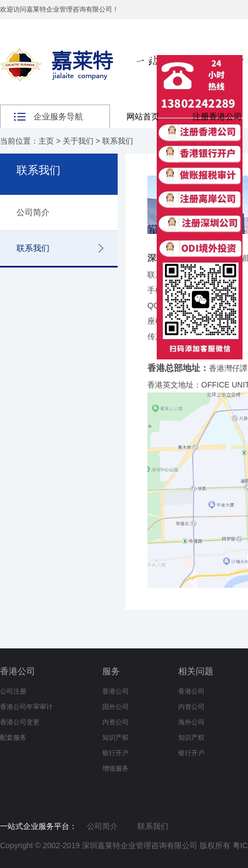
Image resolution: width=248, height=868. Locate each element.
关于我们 (78, 141)
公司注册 (13, 691)
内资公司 (115, 722)
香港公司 (18, 671)
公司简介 (33, 212)
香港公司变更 (20, 722)
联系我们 (118, 141)
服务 (111, 671)
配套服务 (13, 738)
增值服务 (115, 768)
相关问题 (196, 671)
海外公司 (191, 722)
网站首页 (143, 116)
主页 (46, 141)
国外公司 (115, 707)
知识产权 (115, 738)
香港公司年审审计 (26, 707)
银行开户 (115, 753)
